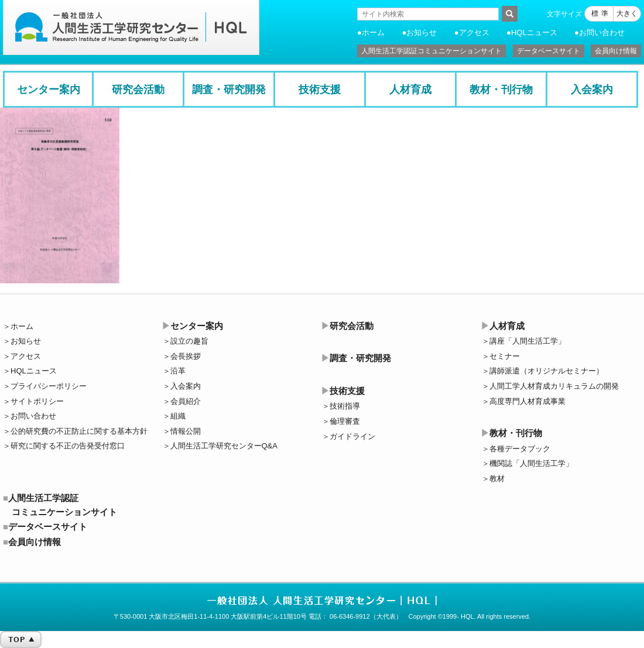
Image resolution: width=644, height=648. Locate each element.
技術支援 (320, 90)
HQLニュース (534, 32)
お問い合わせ (602, 32)
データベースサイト (549, 51)
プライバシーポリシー (49, 386)
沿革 (178, 371)
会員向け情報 (616, 51)
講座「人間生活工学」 (527, 341)
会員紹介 (186, 401)
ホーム (373, 32)
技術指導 (345, 406)
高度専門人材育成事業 (527, 401)
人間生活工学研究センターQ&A (224, 446)
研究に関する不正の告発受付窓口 (68, 446)
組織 (178, 416)
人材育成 (410, 90)
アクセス (474, 32)
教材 (497, 479)
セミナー (505, 356)
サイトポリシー (37, 401)
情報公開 (186, 431)
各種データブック (520, 449)
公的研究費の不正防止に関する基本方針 (79, 431)
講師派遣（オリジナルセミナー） (547, 371)
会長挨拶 (186, 356)
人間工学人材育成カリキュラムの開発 (554, 386)
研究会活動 (138, 90)
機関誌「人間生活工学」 (531, 463)
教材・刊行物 (501, 90)
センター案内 (49, 90)
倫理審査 (345, 421)
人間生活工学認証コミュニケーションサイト (431, 51)
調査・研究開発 (229, 90)
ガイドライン (352, 436)
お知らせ (422, 32)
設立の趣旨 (189, 341)
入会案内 (592, 90)
